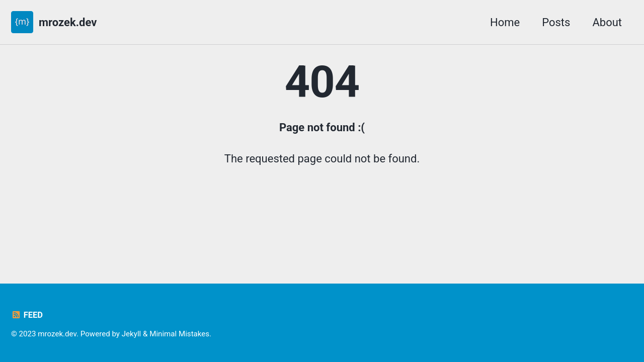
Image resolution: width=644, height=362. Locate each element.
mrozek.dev (68, 22)
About (607, 22)
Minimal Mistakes (179, 334)
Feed (27, 315)
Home (505, 22)
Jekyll (132, 334)
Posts (556, 22)
